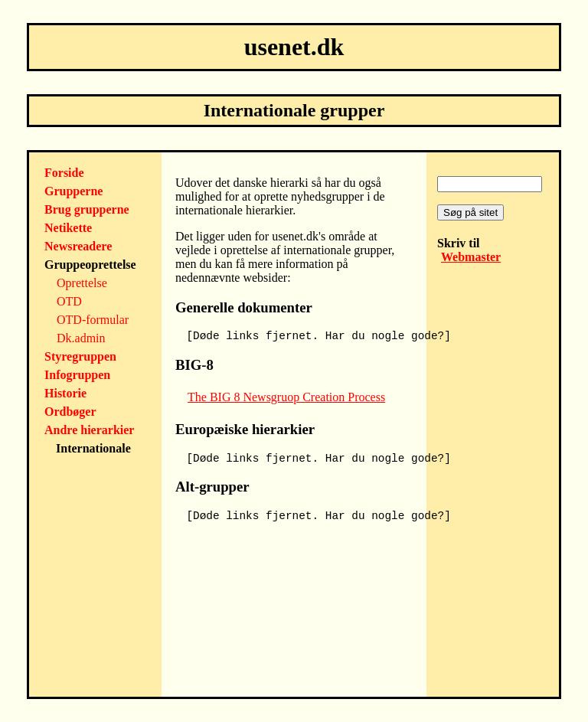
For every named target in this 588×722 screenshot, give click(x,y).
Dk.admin (81, 338)
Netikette (68, 228)
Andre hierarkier (89, 430)
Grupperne (73, 191)
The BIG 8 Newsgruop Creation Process (286, 397)
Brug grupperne (87, 209)
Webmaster (471, 257)
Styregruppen (80, 356)
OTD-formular (93, 320)
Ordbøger (70, 412)
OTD (69, 301)
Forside (64, 173)
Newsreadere (78, 246)
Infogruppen (77, 375)
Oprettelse (82, 283)
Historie (65, 393)
